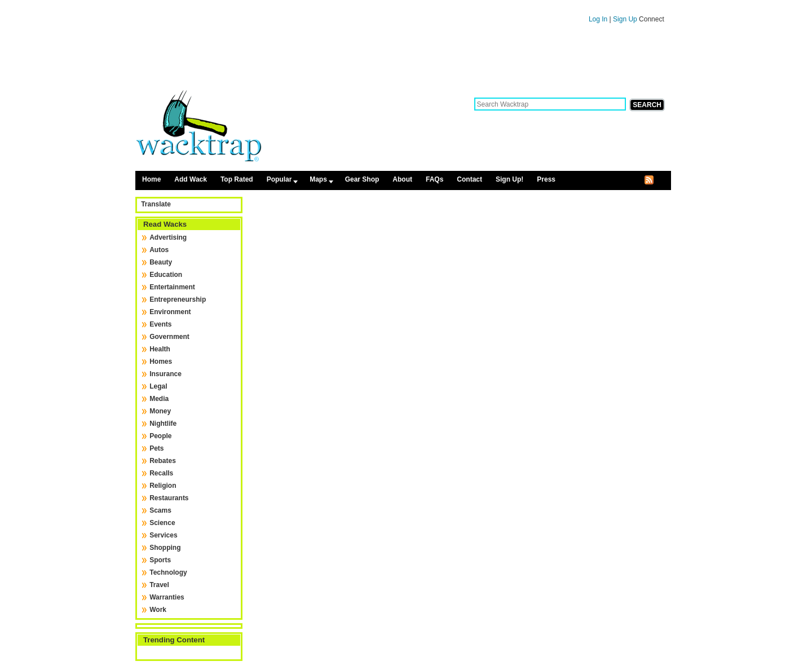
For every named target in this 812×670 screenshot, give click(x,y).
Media (159, 399)
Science (162, 523)
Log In (598, 19)
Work (158, 610)
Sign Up (626, 19)
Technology (168, 572)
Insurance (166, 374)
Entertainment (172, 287)
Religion (163, 486)
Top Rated (237, 179)
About (402, 179)
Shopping (165, 548)
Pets (156, 448)
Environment (170, 312)
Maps (318, 179)
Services (163, 535)
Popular (279, 179)
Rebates (163, 461)
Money (160, 411)
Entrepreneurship (178, 299)
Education (166, 275)
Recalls (161, 473)
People (160, 436)
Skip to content (403, 5)
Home (151, 179)
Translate (156, 204)
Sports (160, 560)
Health (160, 349)
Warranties (167, 597)
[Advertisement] (403, 61)
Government (169, 337)
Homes (161, 362)
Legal (158, 386)
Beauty (161, 262)
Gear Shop (362, 179)
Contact (469, 179)
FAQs (434, 179)
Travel (159, 585)
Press (546, 179)
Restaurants (169, 498)
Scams (160, 510)
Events (160, 324)
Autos (159, 250)
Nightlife (163, 424)
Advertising (168, 237)
